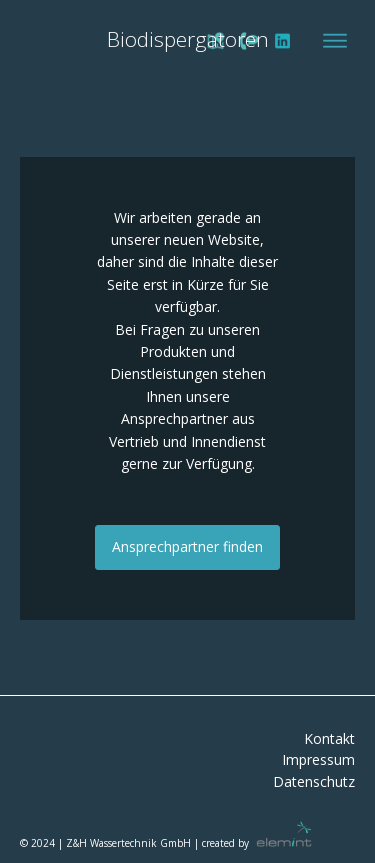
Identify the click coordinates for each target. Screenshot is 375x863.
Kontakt (329, 739)
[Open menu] (335, 41)
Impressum (318, 760)
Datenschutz (314, 782)
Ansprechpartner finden (187, 546)
